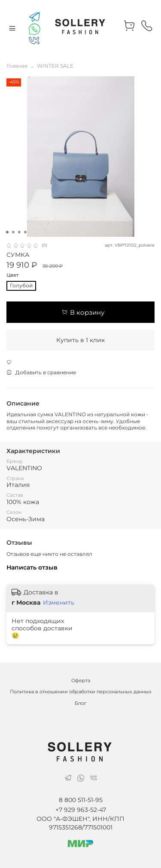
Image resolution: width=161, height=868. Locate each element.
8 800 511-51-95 (81, 800)
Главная (17, 66)
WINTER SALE (55, 66)
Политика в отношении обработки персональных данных (81, 692)
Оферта (81, 681)
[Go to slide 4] (25, 232)
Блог (80, 703)
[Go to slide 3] (19, 232)
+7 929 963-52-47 (81, 810)
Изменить (59, 603)
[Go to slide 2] (13, 232)
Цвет (12, 275)
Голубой (21, 285)
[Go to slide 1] (7, 232)
